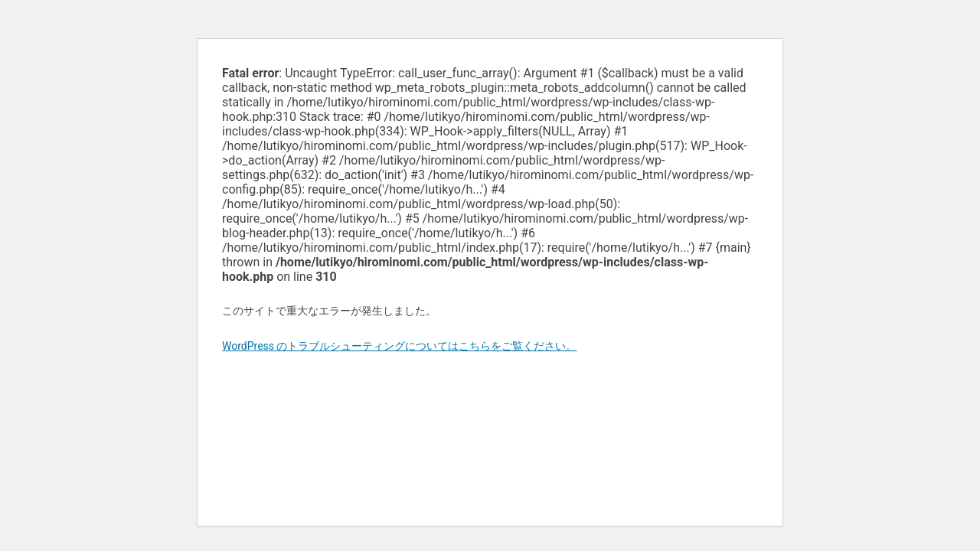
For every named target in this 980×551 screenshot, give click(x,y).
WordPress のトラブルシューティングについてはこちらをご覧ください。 (400, 346)
